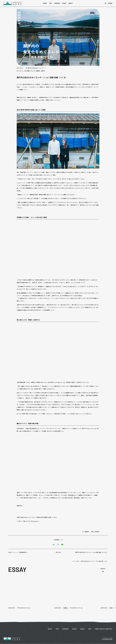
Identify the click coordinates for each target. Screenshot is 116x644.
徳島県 (38, 71)
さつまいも (20, 71)
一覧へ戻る (58, 552)
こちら (35, 521)
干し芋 (33, 71)
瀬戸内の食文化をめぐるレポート (37, 68)
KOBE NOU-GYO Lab (25, 608)
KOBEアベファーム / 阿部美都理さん (18, 552)
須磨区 (66, 608)
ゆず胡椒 (27, 71)
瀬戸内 (43, 71)
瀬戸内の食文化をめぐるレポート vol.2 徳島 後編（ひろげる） (92, 552)
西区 (111, 608)
